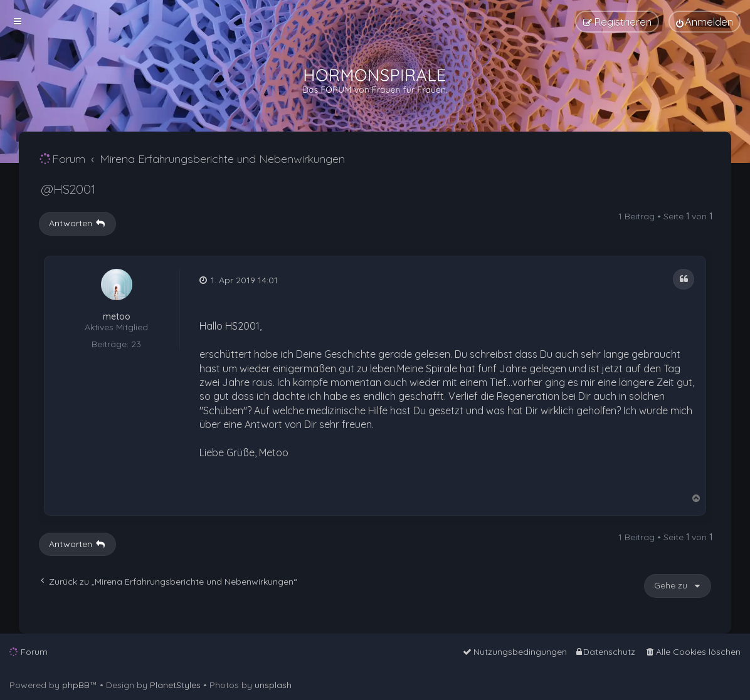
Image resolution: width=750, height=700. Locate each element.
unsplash (273, 685)
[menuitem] (705, 22)
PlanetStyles (175, 685)
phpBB (76, 685)
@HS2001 (68, 189)
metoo (117, 317)
